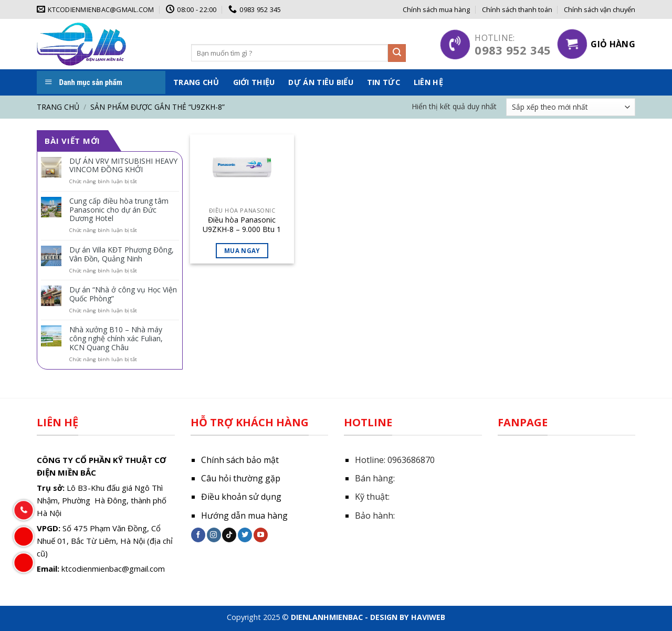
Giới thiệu (254, 82)
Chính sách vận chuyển (600, 9)
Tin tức (384, 82)
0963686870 (411, 460)
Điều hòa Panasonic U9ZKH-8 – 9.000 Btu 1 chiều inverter (242, 225)
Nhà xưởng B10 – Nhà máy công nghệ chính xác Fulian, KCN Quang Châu (116, 339)
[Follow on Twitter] (245, 535)
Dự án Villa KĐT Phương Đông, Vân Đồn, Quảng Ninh (122, 255)
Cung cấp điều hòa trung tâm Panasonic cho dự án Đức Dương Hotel (119, 210)
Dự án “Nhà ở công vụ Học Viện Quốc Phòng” (123, 295)
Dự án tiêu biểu (321, 82)
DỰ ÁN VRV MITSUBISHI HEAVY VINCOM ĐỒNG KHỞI (123, 166)
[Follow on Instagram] (214, 535)
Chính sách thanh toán (517, 9)
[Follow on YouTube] (261, 535)
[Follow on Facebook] (198, 535)
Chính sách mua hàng (436, 9)
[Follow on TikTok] (229, 535)
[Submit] (397, 53)
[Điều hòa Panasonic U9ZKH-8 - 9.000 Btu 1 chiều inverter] (242, 171)
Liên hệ (428, 82)
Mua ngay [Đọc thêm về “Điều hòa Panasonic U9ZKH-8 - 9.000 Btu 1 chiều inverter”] (242, 251)
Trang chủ (196, 82)
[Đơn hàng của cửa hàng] (571, 107)
